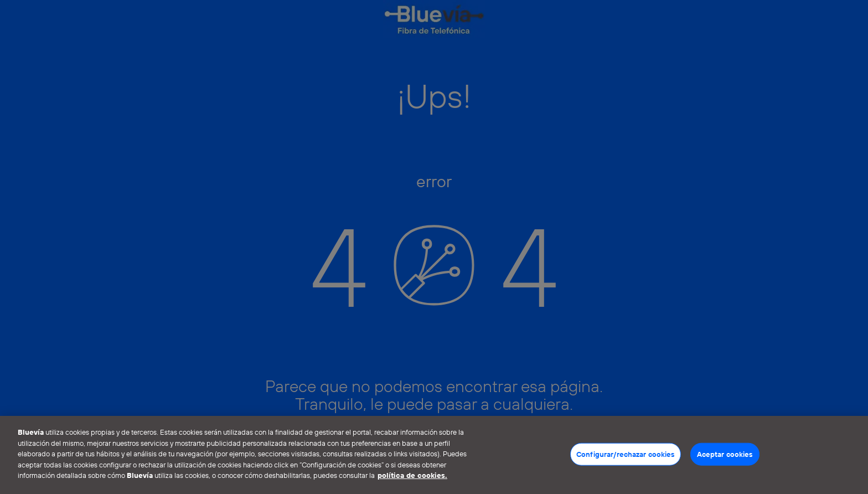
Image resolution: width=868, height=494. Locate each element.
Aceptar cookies (725, 454)
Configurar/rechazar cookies (626, 454)
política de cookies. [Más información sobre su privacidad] (412, 475)
